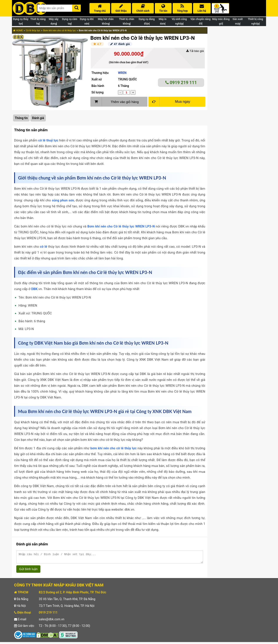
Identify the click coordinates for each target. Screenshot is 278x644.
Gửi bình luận (28, 571)
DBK (34, 289)
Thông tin (21, 118)
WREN (122, 73)
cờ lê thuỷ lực (48, 140)
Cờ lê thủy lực (33, 31)
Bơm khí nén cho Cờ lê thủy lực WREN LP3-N (121, 226)
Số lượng (98, 92)
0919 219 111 (181, 83)
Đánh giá (38, 118)
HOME (18, 31)
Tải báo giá (195, 51)
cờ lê (44, 247)
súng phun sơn (63, 200)
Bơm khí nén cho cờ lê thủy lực (60, 31)
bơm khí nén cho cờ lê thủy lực (113, 448)
